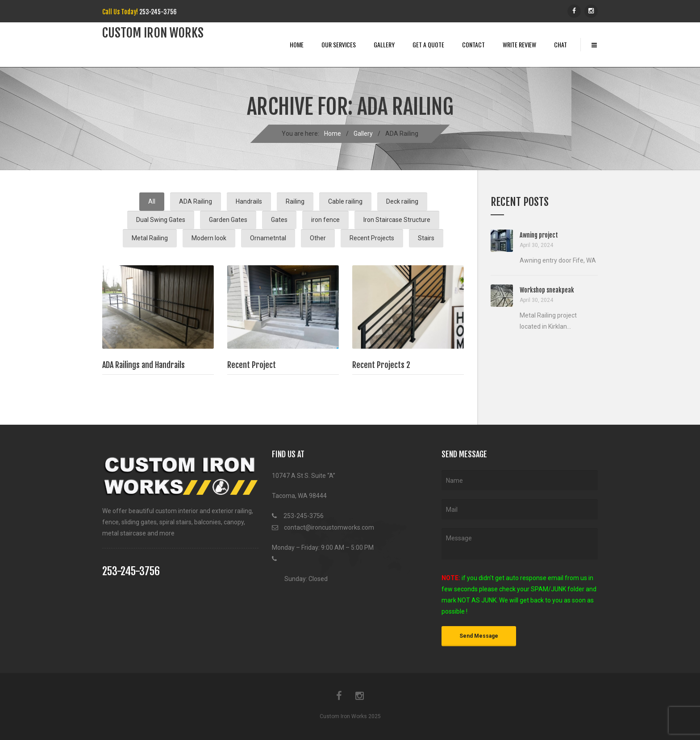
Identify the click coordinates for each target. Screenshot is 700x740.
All (152, 201)
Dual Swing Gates (161, 220)
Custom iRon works (153, 33)
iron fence (325, 220)
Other (318, 238)
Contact (473, 44)
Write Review (519, 44)
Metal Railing (150, 238)
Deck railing (402, 201)
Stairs (426, 238)
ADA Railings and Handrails (144, 365)
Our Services (339, 44)
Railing (295, 201)
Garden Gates (228, 220)
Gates (279, 220)
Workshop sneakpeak (547, 290)
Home (297, 44)
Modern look (209, 238)
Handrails (249, 201)
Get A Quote (428, 44)
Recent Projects (372, 238)
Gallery (384, 44)
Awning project (539, 235)
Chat (560, 44)
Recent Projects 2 (381, 365)
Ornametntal (268, 238)
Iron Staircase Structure (397, 220)
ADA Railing (196, 201)
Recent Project (252, 365)
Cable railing (345, 201)
